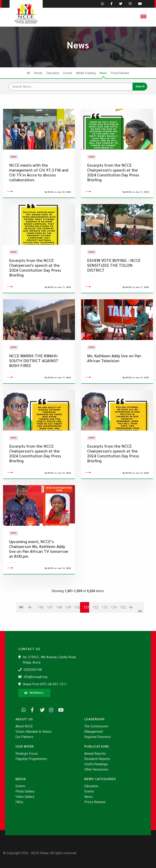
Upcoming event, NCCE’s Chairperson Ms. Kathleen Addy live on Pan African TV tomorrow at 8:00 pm (39, 565)
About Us (24, 719)
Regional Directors (97, 737)
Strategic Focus (27, 754)
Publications (97, 746)
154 (114, 623)
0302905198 (33, 670)
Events (68, 73)
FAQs (19, 802)
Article (38, 73)
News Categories (100, 779)
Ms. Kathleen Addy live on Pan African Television (114, 374)
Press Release (120, 73)
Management (94, 732)
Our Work (25, 746)
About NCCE (24, 726)
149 (68, 623)
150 (77, 623)
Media (21, 779)
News (103, 73)
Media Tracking (86, 73)
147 (50, 623)
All (28, 73)
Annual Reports (95, 754)
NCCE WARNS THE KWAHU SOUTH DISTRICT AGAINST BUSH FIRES (34, 376)
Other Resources (96, 770)
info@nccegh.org (35, 677)
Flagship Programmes (31, 759)
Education (53, 73)
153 (105, 623)
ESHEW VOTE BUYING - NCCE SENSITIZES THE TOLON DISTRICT (114, 281)
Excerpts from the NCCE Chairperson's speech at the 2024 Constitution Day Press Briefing (113, 180)
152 (95, 623)
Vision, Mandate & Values (34, 732)
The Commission (96, 726)
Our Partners (24, 737)
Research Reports (97, 759)
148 (59, 623)
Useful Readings (96, 764)
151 (86, 623)
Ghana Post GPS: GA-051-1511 (45, 684)
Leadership (95, 719)
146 (41, 623)
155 (123, 623)
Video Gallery (25, 797)
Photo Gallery (25, 791)
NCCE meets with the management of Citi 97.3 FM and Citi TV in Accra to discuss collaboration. (39, 180)
